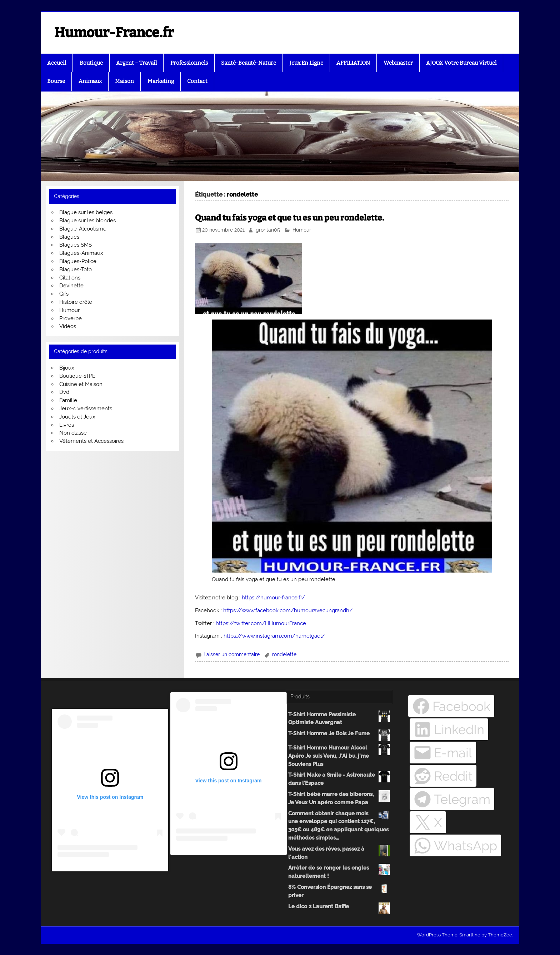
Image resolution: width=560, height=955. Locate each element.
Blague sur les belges (86, 212)
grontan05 (268, 230)
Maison (124, 81)
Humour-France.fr (114, 33)
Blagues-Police (78, 261)
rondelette (284, 654)
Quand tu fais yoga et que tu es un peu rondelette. (289, 218)
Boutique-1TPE (77, 376)
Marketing (161, 81)
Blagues (69, 237)
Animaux (90, 81)
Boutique (91, 63)
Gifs (64, 294)
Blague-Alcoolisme (83, 229)
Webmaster (398, 63)
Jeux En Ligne (306, 63)
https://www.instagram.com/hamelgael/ (274, 636)
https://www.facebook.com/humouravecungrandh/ (288, 610)
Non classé (73, 433)
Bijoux (67, 368)
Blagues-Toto (76, 269)
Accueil (57, 63)
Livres (67, 425)
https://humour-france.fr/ (273, 598)
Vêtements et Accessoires (91, 441)
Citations (70, 278)
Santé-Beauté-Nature (249, 63)
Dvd (64, 392)
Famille (68, 400)
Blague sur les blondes (87, 221)
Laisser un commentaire (232, 654)
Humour (302, 230)
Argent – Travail (136, 63)
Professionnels (189, 63)
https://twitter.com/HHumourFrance (261, 623)
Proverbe (71, 318)
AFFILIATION (353, 63)
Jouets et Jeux (77, 417)
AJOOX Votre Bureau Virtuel (461, 63)
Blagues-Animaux (81, 253)
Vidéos (68, 326)
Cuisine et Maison (81, 384)
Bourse (56, 81)
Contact (197, 81)
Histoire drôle (76, 302)
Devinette (71, 286)
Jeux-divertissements (86, 409)
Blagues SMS (76, 245)
